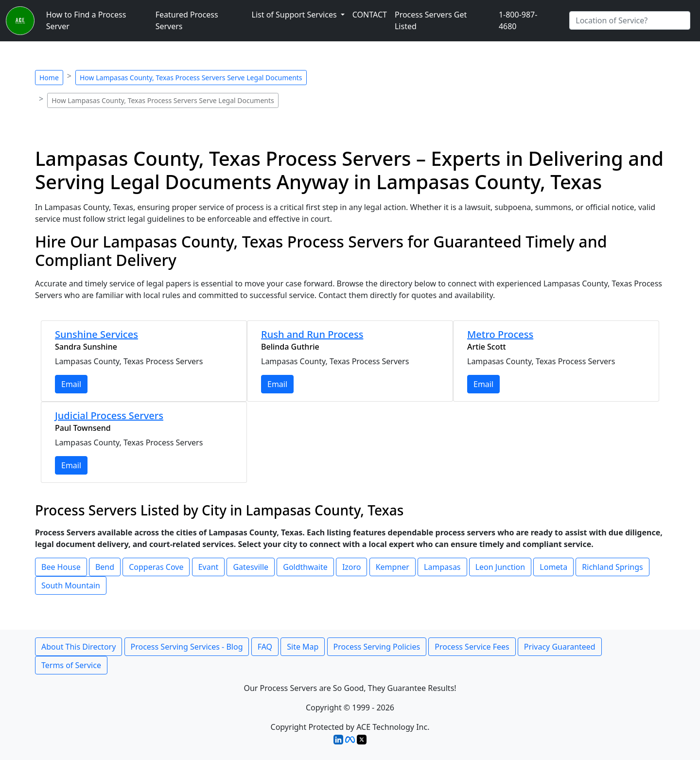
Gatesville (251, 567)
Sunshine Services (96, 334)
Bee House (61, 567)
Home (49, 78)
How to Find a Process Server (86, 20)
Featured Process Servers (187, 20)
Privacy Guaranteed (560, 647)
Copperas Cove (156, 567)
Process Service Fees (472, 647)
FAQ (265, 647)
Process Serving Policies (377, 647)
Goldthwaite (305, 567)
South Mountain (71, 585)
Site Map (303, 647)
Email (71, 384)
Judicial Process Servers (109, 415)
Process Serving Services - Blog (187, 647)
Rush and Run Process (312, 334)
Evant (209, 567)
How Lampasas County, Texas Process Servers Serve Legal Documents (191, 78)
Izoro (352, 567)
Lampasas (442, 567)
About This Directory (79, 647)
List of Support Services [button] (295, 15)
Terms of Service (71, 665)
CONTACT (370, 15)
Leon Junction (500, 567)
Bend (105, 567)
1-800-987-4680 (518, 20)
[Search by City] (630, 20)
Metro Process (500, 334)
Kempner (393, 567)
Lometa (553, 567)
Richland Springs (612, 567)
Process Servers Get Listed (431, 20)
